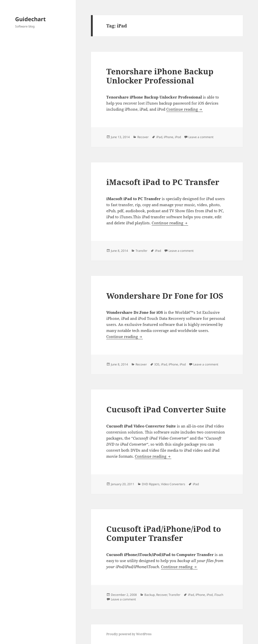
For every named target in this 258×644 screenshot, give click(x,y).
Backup (150, 595)
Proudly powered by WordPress (129, 634)
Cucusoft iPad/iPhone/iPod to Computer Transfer (164, 533)
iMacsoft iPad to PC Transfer (163, 182)
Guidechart (30, 19)
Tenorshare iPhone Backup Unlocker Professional (160, 76)
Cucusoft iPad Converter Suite (166, 409)
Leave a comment (201, 137)
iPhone (169, 137)
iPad (159, 137)
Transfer (141, 251)
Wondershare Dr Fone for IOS (165, 296)
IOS (157, 364)
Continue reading (185, 109)
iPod (178, 137)
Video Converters (173, 484)
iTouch (219, 595)
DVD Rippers (151, 484)
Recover (143, 137)
